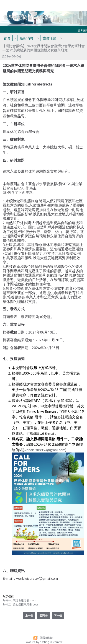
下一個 (58, 616)
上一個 (29, 616)
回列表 (43, 616)
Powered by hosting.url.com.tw (43, 642)
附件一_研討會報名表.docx (19, 600)
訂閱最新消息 (45, 638)
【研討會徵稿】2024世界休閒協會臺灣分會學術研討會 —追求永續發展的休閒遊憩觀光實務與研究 (43, 48)
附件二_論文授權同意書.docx (20, 604)
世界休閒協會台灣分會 (28, 17)
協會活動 (49, 38)
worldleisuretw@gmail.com (45, 450)
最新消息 (26, 38)
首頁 (7, 38)
